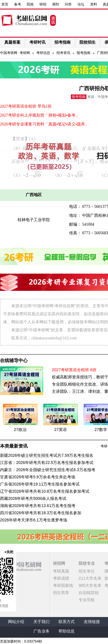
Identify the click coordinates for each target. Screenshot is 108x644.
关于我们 (41, 622)
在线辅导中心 (14, 360)
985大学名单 (90, 585)
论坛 (81, 4)
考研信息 (43, 53)
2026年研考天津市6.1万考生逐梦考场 (34, 520)
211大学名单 (90, 578)
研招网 (59, 563)
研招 (43, 4)
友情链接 (92, 622)
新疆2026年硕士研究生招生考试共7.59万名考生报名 (47, 455)
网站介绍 (16, 622)
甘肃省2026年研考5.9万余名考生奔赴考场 (38, 477)
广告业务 (41, 631)
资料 (94, 4)
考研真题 (61, 571)
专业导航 (87, 600)
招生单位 (87, 571)
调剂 (56, 4)
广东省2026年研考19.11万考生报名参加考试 (40, 484)
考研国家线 (63, 585)
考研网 (25, 53)
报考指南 (84, 53)
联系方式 (67, 622)
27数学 (101, 430)
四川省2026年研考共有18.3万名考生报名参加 (41, 513)
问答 (68, 4)
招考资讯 (63, 53)
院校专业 (87, 563)
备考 (18, 4)
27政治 (20, 430)
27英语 (60, 430)
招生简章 (61, 593)
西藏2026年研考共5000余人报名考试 (33, 498)
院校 (30, 4)
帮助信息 (67, 631)
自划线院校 (89, 593)
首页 (5, 4)
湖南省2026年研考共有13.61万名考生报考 (38, 506)
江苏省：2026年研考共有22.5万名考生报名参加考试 (47, 463)
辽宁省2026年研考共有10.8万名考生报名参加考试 (45, 491)
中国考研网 (21, 566)
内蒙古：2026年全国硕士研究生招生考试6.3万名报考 (48, 470)
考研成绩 (61, 578)
